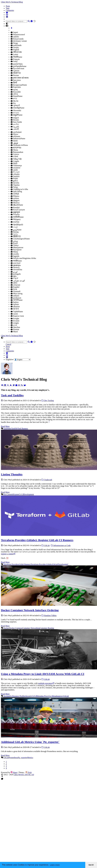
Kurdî (14, 243)
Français (15, 59)
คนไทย (15, 222)
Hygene (16, 494)
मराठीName (16, 261)
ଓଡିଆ (14, 94)
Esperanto (16, 87)
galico (14, 181)
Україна (15, 185)
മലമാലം (16, 265)
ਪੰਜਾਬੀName (17, 300)
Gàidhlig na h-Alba (19, 189)
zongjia (15, 323)
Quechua (15, 327)
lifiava (14, 134)
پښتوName (16, 230)
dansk (14, 141)
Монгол (15, 203)
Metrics (30, 758)
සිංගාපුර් (15, 172)
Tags (8, 8)
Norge (14, 43)
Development (29, 494)
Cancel (8, 344)
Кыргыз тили (17, 316)
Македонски (17, 247)
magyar (15, 118)
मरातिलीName (17, 217)
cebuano (15, 174)
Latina (14, 54)
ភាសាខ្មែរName (17, 108)
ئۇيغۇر (14, 143)
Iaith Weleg (16, 191)
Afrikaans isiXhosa (19, 145)
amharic (15, 296)
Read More (5, 426)
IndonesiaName (18, 139)
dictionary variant (19, 41)
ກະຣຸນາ (15, 201)
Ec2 (11, 696)
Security (29, 696)
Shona (14, 150)
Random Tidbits (49, 616)
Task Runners (23, 428)
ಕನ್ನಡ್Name (17, 115)
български (16, 250)
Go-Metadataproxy (56, 696)
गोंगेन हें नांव (16, 52)
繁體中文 (16, 236)
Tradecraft (47, 480)
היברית (15, 113)
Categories (10, 10)
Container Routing (47, 628)
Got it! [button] (91, 865)
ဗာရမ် (14, 227)
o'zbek (14, 156)
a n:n (14, 325)
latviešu (15, 183)
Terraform (62, 564)
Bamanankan (17, 152)
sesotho (15, 254)
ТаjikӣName (17, 312)
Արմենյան (17, 225)
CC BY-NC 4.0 (28, 775)
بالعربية (15, 127)
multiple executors (46, 683)
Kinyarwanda (17, 39)
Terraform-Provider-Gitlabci (42, 564)
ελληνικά (15, 285)
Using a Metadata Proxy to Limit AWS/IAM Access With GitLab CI (43, 674)
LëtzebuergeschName (20, 239)
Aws (5, 696)
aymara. (15, 198)
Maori (14, 332)
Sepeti (14, 32)
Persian (15, 75)
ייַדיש (14, 98)
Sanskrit (15, 176)
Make (9, 428)
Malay (14, 252)
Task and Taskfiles (12, 395)
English (15, 50)
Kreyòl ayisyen (18, 210)
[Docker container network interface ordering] (49, 605)
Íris (13, 103)
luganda (15, 256)
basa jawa (16, 80)
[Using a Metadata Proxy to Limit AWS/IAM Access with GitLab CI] (49, 669)
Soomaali (15, 291)
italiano (15, 304)
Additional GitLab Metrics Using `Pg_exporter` (30, 742)
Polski (14, 178)
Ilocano (15, 120)
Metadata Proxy (43, 696)
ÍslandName (17, 96)
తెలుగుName (17, 205)
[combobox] (16, 21)
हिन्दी (14, 83)
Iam (8, 696)
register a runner (8, 554)
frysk (14, 289)
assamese (15, 168)
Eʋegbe (15, 318)
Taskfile (14, 428)
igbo (14, 276)
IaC (67, 564)
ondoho (15, 37)
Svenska (15, 214)
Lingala (15, 161)
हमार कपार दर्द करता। (20, 78)
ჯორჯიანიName (18, 66)
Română (15, 207)
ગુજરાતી (15, 105)
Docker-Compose (16, 628)
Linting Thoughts (12, 474)
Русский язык (17, 68)
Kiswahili (16, 92)
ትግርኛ (14, 278)
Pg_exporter (23, 758)
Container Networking (31, 628)
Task (5, 428)
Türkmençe (16, 166)
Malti (14, 163)
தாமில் (15, 124)
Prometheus (13, 758)
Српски (15, 71)
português (16, 274)
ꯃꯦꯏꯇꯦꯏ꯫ (16, 148)
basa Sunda (16, 122)
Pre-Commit (8, 494)
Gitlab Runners (25, 564)
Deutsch (15, 267)
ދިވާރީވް (14, 234)
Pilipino (15, 196)
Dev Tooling (48, 401)
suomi (14, 314)
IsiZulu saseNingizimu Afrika (23, 258)
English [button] (10, 359)
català (14, 170)
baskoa (15, 302)
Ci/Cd (34, 696)
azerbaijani (16, 132)
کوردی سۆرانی (18, 281)
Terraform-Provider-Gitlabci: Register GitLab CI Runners (37, 540)
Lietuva (15, 154)
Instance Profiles (19, 696)
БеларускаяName (19, 85)
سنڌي (14, 241)
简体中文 (16, 73)
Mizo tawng (16, 294)
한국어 (15, 309)
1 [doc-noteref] (49, 422)
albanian (15, 306)
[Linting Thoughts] (49, 469)
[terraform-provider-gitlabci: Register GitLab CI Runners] (49, 535)
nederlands (16, 45)
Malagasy (16, 219)
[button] (51, 24)
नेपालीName (16, 57)
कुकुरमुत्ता (15, 212)
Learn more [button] (55, 865)
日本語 (15, 194)
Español (15, 287)
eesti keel (15, 263)
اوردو (14, 272)
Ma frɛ (14, 101)
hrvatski (15, 321)
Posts (8, 6)
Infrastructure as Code (61, 545)
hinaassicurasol (18, 34)
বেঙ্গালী (15, 129)
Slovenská (16, 110)
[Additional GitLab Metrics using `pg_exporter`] (49, 737)
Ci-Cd (21, 494)
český (14, 61)
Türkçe (15, 245)
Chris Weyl (18, 775)
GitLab (45, 545)
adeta (14, 283)
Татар (14, 187)
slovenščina (16, 270)
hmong (15, 232)
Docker (6, 628)
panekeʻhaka (17, 64)
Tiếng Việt (16, 159)
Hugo (14, 772)
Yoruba (15, 47)
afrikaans (15, 136)
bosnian (15, 329)
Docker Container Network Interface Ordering (30, 610)
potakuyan (16, 298)
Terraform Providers (11, 564)
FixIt (29, 772)
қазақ (14, 90)
